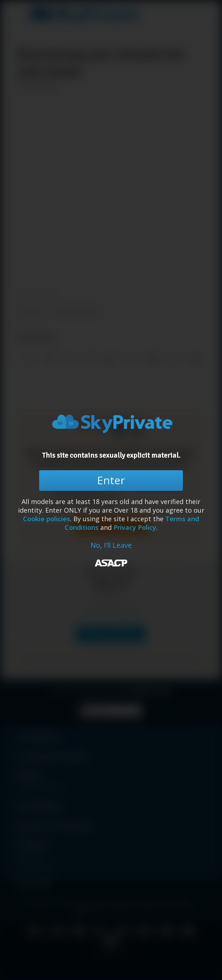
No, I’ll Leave (111, 545)
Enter (111, 480)
